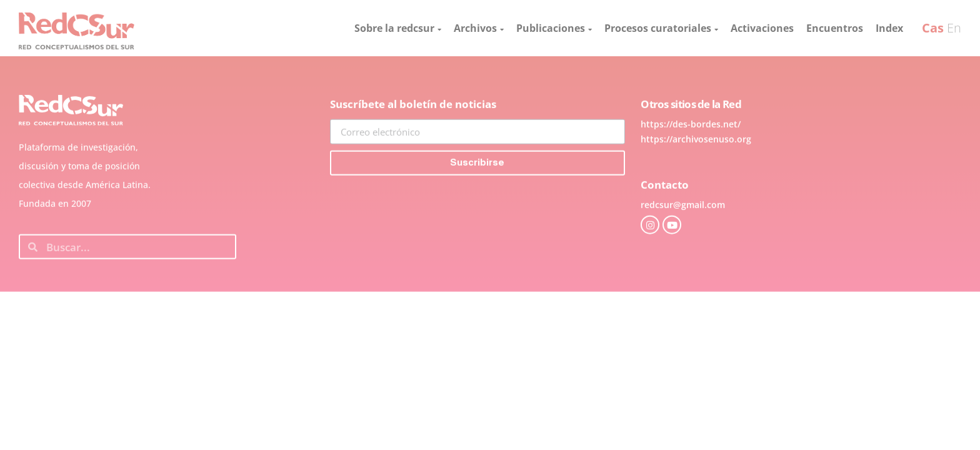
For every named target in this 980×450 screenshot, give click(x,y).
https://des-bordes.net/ (691, 150)
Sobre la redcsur (398, 28)
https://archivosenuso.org (696, 165)
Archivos (479, 28)
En (954, 28)
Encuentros (835, 28)
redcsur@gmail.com (683, 231)
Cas (933, 28)
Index (889, 28)
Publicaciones (554, 28)
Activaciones (762, 28)
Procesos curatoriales (661, 28)
